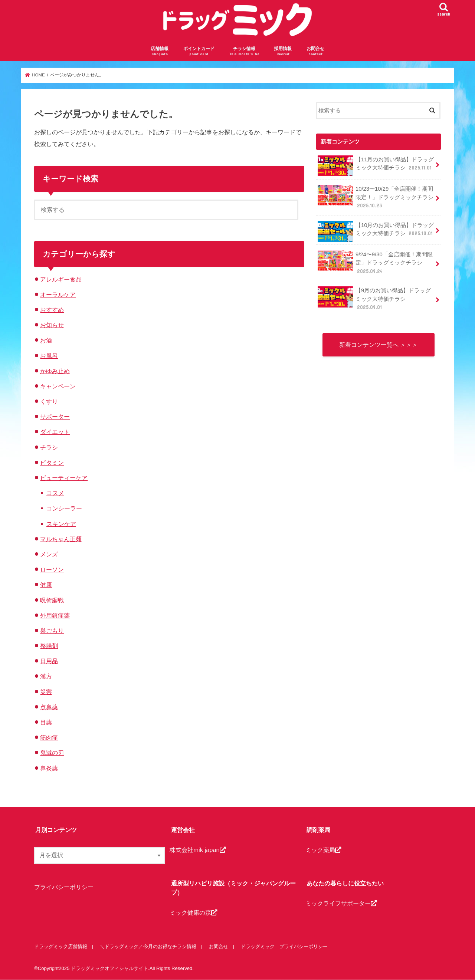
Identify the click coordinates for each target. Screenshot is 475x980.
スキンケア (61, 524)
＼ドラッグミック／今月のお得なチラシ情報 (148, 946)
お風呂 (49, 356)
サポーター (55, 417)
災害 (46, 692)
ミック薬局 (323, 850)
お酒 (46, 340)
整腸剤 (49, 646)
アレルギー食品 (61, 279)
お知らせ (52, 325)
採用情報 (283, 51)
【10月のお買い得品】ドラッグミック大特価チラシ (376, 231)
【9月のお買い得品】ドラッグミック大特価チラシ (374, 298)
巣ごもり (52, 631)
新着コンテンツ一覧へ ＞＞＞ (379, 345)
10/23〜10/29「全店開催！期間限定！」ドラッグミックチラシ (376, 197)
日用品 (49, 661)
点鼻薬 (49, 707)
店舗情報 (160, 51)
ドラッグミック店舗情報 (61, 946)
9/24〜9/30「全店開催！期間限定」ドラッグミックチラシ (375, 262)
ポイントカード (199, 51)
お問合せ (315, 51)
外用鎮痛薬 (55, 615)
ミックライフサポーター (341, 903)
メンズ (49, 554)
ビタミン (52, 463)
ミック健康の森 (193, 912)
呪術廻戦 (52, 600)
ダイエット (55, 432)
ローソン (52, 569)
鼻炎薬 (49, 768)
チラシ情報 (244, 51)
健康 (46, 585)
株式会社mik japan (197, 850)
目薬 (46, 722)
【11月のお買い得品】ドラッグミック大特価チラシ (376, 166)
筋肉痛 (49, 737)
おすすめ (52, 310)
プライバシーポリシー (64, 887)
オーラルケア (58, 295)
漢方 (46, 676)
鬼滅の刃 (52, 753)
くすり (49, 401)
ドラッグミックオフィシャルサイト (109, 968)
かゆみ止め (55, 371)
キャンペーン (58, 386)
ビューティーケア (64, 478)
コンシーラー (64, 508)
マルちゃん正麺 (61, 539)
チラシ (49, 447)
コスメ (55, 493)
